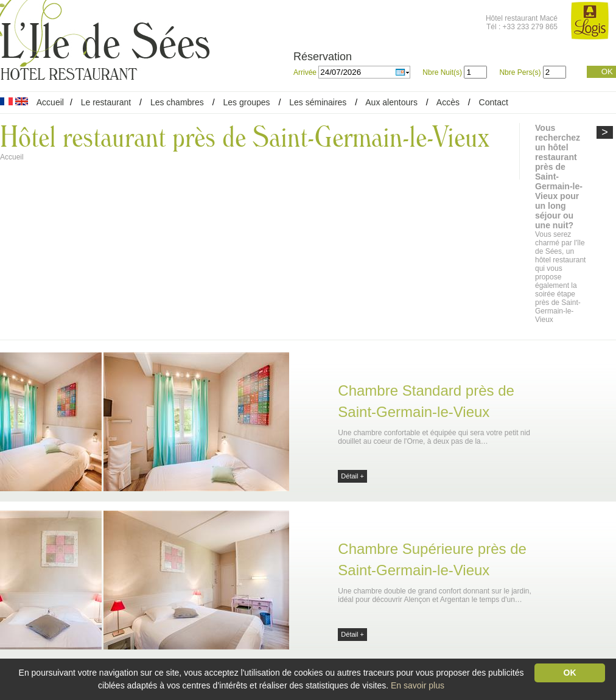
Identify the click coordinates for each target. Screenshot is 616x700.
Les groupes (246, 102)
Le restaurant (106, 102)
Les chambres (177, 102)
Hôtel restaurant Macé (522, 18)
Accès (448, 102)
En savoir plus (418, 685)
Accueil (50, 102)
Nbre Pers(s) (520, 72)
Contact (494, 102)
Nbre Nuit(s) (442, 72)
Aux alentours (393, 102)
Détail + (352, 476)
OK (607, 72)
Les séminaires (318, 102)
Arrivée (306, 72)
